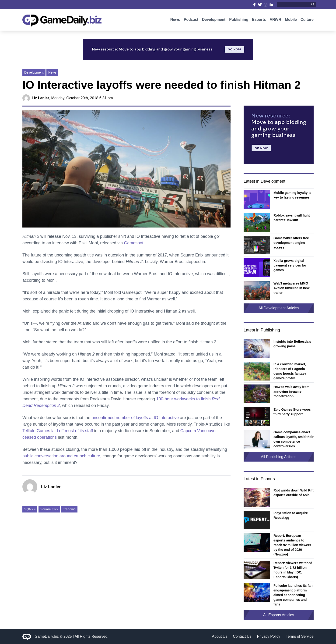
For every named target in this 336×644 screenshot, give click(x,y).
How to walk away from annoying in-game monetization (291, 391)
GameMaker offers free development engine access (291, 243)
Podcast (191, 20)
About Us (220, 636)
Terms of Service (300, 636)
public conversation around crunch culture (61, 456)
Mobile (291, 20)
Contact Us (242, 636)
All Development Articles (279, 308)
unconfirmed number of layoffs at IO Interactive (135, 418)
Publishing (239, 20)
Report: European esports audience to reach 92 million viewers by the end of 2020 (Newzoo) (292, 545)
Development (214, 20)
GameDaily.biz (47, 636)
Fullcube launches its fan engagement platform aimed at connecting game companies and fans (293, 595)
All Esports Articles (279, 615)
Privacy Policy (269, 636)
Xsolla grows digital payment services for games (290, 265)
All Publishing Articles (279, 457)
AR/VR (276, 20)
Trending (69, 509)
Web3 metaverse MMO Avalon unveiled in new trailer (291, 288)
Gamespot (134, 243)
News (175, 20)
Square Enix (49, 509)
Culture (307, 20)
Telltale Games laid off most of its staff (58, 431)
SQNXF (30, 509)
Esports (259, 20)
